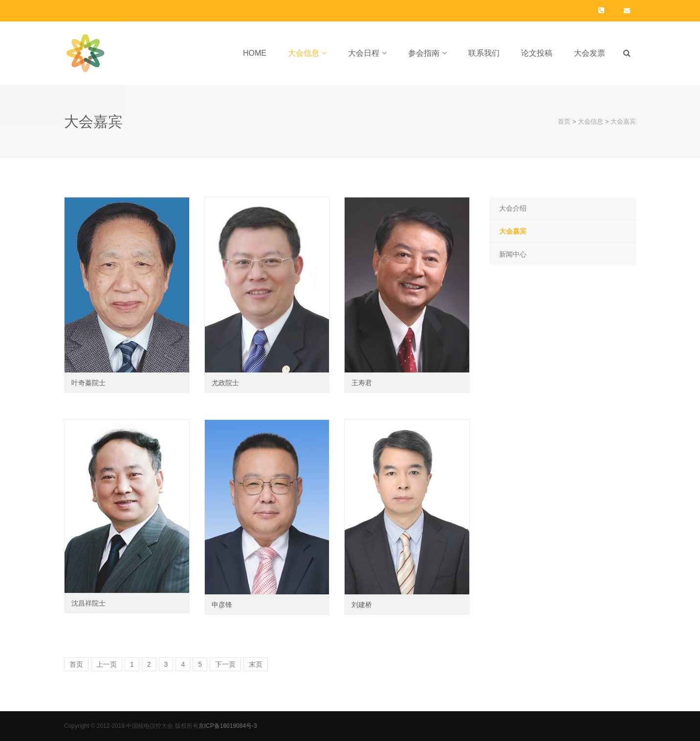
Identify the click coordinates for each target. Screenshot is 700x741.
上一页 (107, 664)
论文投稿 (537, 53)
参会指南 (424, 53)
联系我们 (484, 53)
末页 (256, 664)
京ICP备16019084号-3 (228, 726)
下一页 (225, 664)
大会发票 (590, 53)
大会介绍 (513, 208)
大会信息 (304, 53)
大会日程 (364, 53)
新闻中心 (513, 254)
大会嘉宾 (623, 121)
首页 (564, 121)
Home (255, 53)
